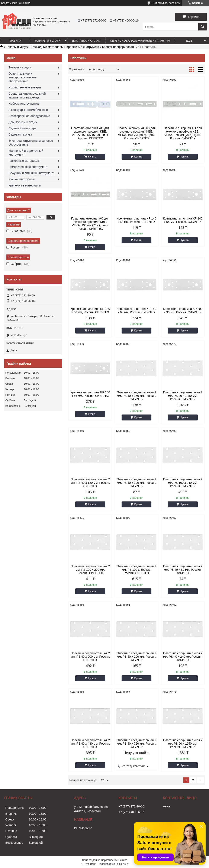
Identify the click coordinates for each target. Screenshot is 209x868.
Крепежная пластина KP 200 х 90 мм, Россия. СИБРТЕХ (183, 311)
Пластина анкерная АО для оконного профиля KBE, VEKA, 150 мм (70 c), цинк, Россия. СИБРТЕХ (183, 133)
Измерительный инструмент (28, 167)
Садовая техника (20, 134)
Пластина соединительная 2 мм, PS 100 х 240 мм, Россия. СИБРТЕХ (183, 483)
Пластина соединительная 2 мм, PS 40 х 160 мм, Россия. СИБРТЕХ (136, 396)
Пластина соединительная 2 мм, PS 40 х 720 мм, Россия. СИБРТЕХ (136, 744)
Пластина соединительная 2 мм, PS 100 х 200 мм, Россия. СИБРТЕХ (90, 570)
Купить (92, 157)
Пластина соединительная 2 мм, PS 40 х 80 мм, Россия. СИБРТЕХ (183, 570)
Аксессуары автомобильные (28, 110)
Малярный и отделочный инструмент (26, 153)
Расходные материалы (48, 47)
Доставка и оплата (87, 41)
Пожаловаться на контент (113, 864)
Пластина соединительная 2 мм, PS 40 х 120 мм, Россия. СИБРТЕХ (90, 483)
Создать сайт (9, 3)
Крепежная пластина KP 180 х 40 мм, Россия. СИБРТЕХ (90, 311)
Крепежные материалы (25, 185)
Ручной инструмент (22, 179)
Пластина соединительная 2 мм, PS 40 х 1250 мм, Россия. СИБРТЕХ (183, 396)
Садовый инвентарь (22, 128)
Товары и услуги (48, 41)
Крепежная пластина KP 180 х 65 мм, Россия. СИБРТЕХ (136, 311)
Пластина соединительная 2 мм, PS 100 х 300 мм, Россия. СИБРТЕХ (136, 570)
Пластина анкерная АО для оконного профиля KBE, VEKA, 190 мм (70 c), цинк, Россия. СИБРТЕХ (90, 224)
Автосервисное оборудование (29, 116)
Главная (15, 41)
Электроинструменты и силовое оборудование (31, 143)
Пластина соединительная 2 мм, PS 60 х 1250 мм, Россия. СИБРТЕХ (183, 744)
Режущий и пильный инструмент (31, 173)
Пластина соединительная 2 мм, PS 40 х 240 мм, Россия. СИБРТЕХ (183, 657)
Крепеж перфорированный (121, 47)
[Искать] (203, 27)
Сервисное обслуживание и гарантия (140, 41)
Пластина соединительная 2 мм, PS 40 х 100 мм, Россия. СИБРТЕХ (136, 483)
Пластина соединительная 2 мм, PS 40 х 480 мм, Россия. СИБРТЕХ (90, 744)
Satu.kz (123, 860)
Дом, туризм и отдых (23, 122)
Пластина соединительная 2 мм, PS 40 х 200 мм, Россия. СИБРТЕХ (136, 657)
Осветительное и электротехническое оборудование (22, 77)
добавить (174, 3)
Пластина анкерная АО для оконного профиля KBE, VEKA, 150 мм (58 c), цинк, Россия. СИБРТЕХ (90, 133)
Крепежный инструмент (83, 47)
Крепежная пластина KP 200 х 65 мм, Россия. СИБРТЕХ (90, 394)
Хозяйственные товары (25, 87)
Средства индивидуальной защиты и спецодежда (27, 95)
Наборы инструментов (24, 104)
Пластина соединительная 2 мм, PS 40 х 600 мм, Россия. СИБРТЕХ (90, 657)
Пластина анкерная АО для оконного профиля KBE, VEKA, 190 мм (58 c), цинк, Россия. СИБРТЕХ (137, 133)
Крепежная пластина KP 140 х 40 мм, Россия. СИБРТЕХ (136, 220)
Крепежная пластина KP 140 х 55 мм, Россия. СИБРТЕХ (183, 220)
